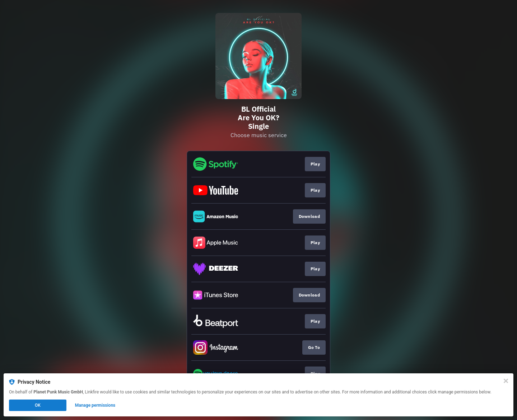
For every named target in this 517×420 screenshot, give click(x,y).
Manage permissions (95, 405)
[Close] (506, 381)
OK (38, 405)
